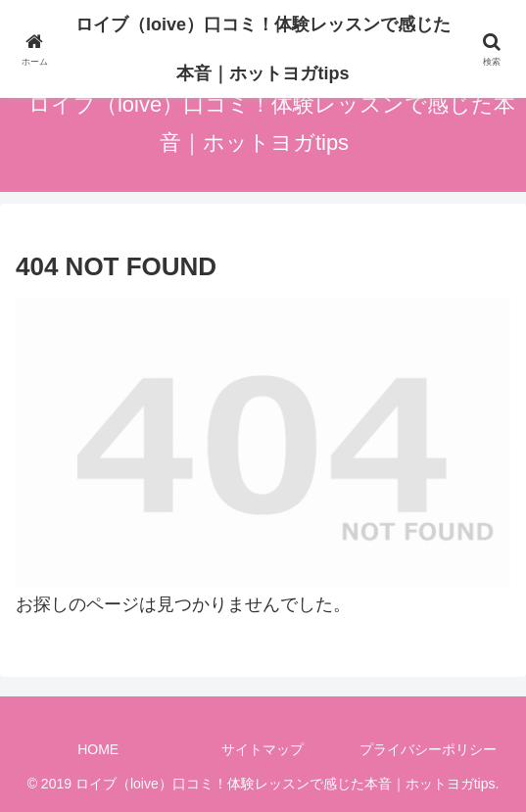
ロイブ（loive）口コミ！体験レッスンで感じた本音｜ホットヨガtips (263, 49)
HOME (98, 749)
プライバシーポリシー (428, 749)
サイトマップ (263, 749)
